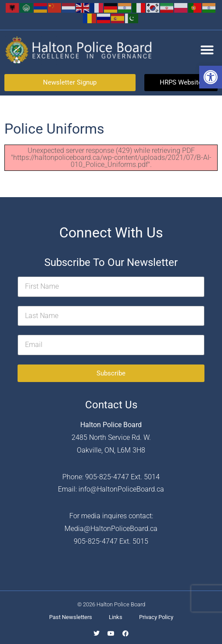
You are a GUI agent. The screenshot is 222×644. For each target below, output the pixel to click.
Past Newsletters (71, 617)
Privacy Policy (156, 617)
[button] (211, 77)
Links (116, 617)
